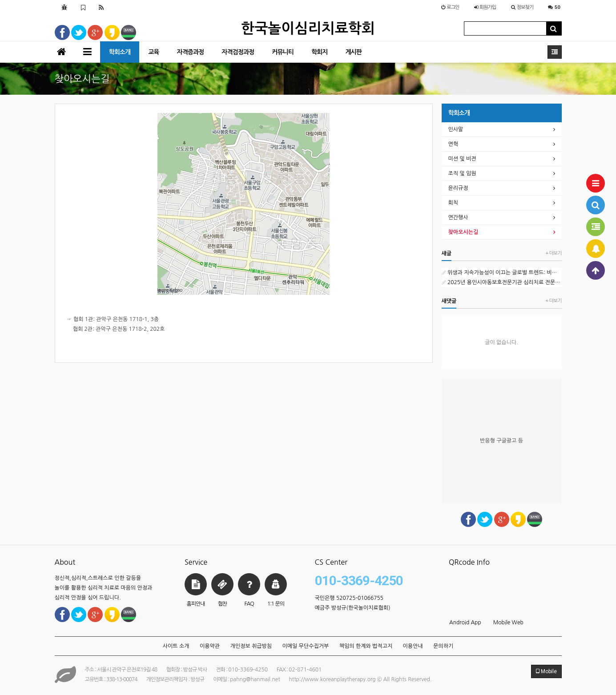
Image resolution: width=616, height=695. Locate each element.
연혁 (453, 144)
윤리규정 (458, 188)
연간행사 (458, 217)
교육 (153, 52)
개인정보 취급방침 (251, 646)
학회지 (319, 52)
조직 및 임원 (462, 173)
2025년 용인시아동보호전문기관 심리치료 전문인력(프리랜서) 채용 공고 (502, 282)
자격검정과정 (238, 52)
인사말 (456, 129)
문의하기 (443, 646)
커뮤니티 (283, 52)
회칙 (453, 203)
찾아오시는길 (463, 232)
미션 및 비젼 (462, 159)
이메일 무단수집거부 (305, 646)
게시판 (353, 52)
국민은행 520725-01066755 (349, 598)
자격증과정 (190, 52)
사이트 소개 (176, 646)
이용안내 (413, 646)
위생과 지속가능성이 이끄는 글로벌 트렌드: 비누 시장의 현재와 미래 (502, 273)
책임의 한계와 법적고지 (366, 646)
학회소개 (120, 52)
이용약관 (210, 646)
